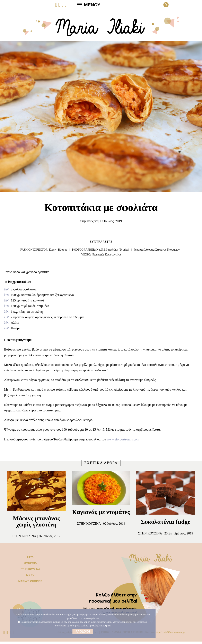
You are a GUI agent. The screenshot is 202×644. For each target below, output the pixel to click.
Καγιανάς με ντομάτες (101, 515)
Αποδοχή (83, 631)
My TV (30, 577)
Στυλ (30, 559)
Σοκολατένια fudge (166, 522)
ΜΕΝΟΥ (87, 5)
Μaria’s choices (30, 583)
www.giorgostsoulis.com (142, 439)
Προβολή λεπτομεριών (112, 626)
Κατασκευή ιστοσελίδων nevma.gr (172, 634)
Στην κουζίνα (87, 221)
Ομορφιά (30, 565)
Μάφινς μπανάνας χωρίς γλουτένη (36, 521)
